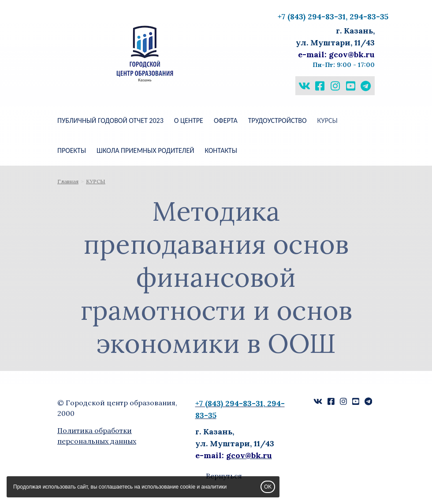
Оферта (226, 120)
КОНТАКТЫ (221, 150)
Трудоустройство (277, 120)
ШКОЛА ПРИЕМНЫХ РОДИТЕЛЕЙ (145, 150)
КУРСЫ (328, 120)
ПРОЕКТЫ (72, 150)
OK (268, 487)
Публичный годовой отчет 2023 (110, 120)
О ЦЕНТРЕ (189, 120)
